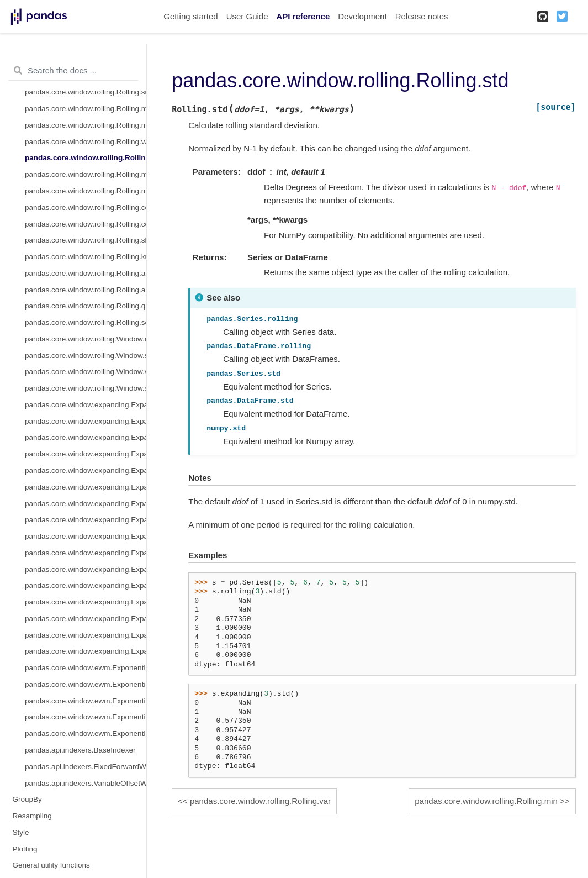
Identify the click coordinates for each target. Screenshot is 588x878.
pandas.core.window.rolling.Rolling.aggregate (86, 290)
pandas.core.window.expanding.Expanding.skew (86, 569)
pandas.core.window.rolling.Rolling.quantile (86, 306)
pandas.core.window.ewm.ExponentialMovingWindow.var (86, 701)
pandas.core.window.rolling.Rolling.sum (86, 92)
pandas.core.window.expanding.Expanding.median (86, 454)
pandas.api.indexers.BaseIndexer (80, 750)
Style (21, 832)
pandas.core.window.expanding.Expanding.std (86, 487)
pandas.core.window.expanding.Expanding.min (86, 504)
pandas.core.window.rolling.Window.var (86, 372)
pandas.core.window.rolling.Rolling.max (86, 191)
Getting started (190, 16)
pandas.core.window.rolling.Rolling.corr (86, 207)
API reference (303, 16)
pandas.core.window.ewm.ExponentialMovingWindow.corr (86, 717)
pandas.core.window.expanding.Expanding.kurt (86, 585)
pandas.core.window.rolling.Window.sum (86, 356)
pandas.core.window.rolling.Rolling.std (86, 158)
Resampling (32, 816)
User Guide (247, 16)
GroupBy (27, 799)
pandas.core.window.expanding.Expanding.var (86, 470)
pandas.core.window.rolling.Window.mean (86, 339)
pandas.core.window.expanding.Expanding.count (86, 405)
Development (362, 16)
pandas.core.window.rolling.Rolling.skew (86, 240)
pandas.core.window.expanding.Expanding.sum (86, 421)
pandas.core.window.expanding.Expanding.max (86, 520)
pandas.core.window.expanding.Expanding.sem (86, 651)
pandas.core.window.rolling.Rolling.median (86, 125)
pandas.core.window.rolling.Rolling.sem (86, 322)
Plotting (25, 849)
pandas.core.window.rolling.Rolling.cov (86, 224)
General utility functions (51, 865)
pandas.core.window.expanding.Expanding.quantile (86, 635)
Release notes (422, 16)
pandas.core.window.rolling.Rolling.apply (86, 273)
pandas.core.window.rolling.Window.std (86, 388)
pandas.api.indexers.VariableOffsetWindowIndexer (86, 783)
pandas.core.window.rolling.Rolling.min (86, 174)
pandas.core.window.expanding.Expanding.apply (86, 602)
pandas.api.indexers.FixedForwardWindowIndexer (86, 767)
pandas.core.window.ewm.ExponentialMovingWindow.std (86, 684)
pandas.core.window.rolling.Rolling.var (86, 142)
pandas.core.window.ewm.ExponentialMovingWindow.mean (86, 668)
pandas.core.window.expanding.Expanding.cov (86, 553)
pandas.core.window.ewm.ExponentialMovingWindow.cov (86, 734)
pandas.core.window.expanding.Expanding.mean (86, 437)
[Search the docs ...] (73, 71)
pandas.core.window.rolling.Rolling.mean (86, 109)
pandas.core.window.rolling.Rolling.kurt (86, 257)
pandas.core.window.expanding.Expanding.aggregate (86, 619)
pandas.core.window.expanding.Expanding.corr (86, 536)
